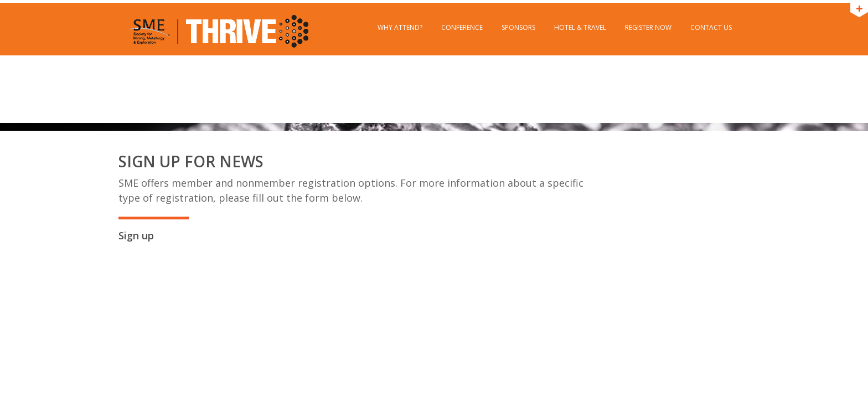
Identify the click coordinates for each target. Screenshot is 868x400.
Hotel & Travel (580, 27)
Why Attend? (400, 27)
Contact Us (711, 27)
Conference (462, 27)
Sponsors (518, 27)
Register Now (648, 27)
